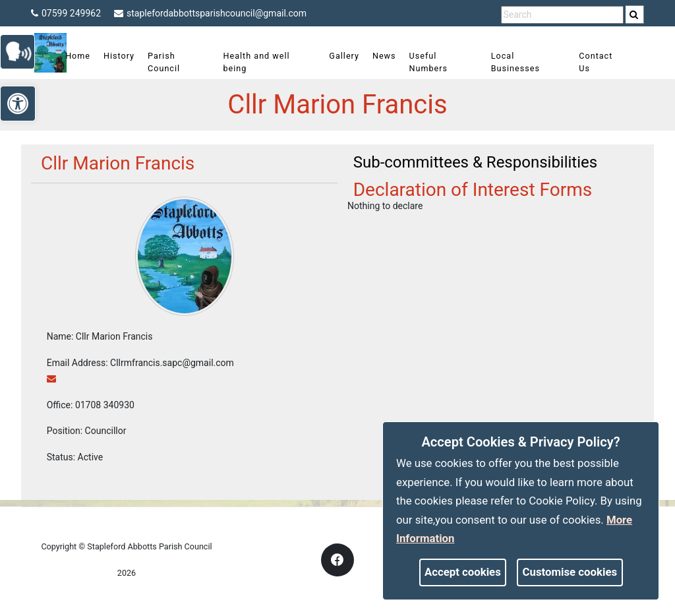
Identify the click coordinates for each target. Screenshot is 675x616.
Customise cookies (570, 572)
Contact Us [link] (590, 62)
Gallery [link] (345, 56)
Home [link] (87, 56)
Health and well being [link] (262, 62)
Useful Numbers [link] (429, 62)
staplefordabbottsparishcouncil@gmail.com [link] (210, 13)
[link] (634, 15)
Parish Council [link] (173, 62)
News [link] (386, 56)
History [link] (128, 56)
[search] (635, 15)
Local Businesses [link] (513, 62)
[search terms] (562, 15)
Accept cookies (463, 572)
